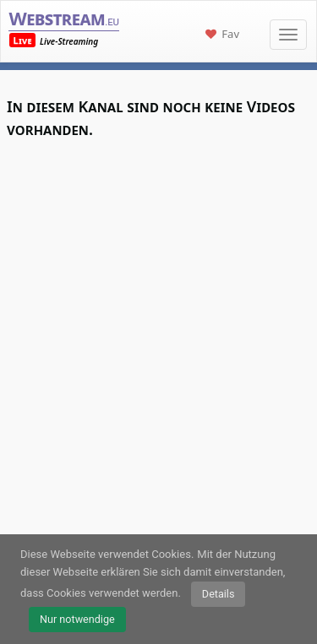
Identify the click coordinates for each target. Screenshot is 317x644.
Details (219, 594)
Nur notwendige (77, 619)
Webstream (63, 18)
